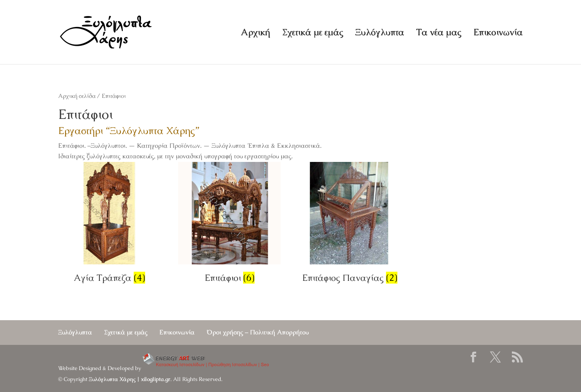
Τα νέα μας (439, 33)
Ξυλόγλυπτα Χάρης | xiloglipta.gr (130, 379)
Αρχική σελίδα (77, 96)
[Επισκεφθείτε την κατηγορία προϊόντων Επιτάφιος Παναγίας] (350, 224)
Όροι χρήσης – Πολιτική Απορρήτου (258, 332)
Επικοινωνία (498, 33)
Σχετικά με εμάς (313, 33)
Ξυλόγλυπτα (380, 33)
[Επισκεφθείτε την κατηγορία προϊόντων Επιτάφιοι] (229, 224)
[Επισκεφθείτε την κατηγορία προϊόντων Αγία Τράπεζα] (109, 224)
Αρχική (255, 33)
